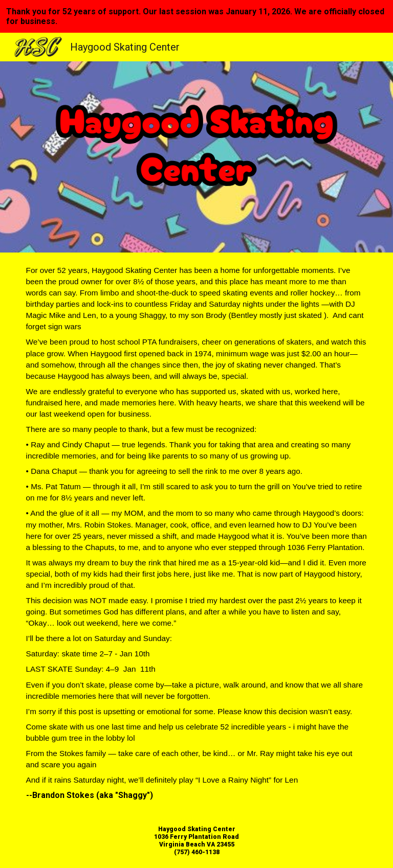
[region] (196, 16)
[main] (197, 533)
